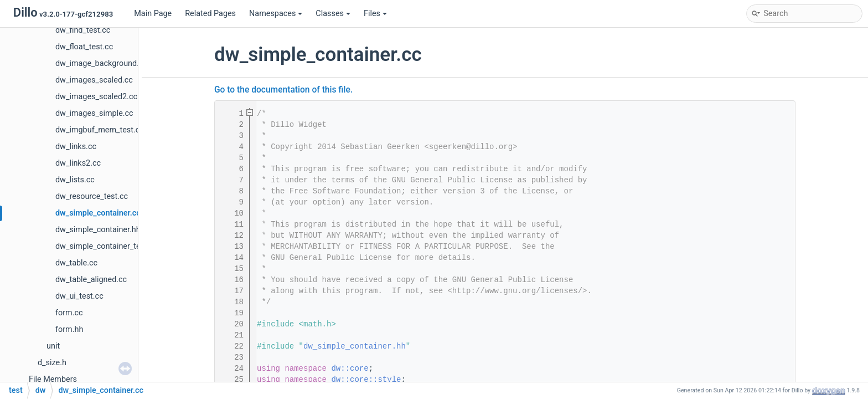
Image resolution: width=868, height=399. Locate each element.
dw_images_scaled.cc (94, 80)
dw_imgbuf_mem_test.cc (100, 130)
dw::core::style (366, 380)
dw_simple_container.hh (98, 230)
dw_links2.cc (78, 163)
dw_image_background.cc (101, 63)
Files (375, 14)
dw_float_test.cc (84, 47)
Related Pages (210, 14)
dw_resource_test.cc (92, 196)
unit (53, 346)
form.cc (69, 313)
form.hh (69, 329)
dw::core (350, 369)
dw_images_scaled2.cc (96, 97)
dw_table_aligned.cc (91, 280)
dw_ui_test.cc (79, 296)
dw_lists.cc (75, 180)
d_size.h (52, 363)
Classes (333, 14)
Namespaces (276, 14)
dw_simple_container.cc (98, 213)
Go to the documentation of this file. (283, 90)
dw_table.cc (76, 263)
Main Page (153, 14)
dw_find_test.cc (83, 30)
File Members (53, 379)
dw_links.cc (76, 147)
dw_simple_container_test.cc (107, 246)
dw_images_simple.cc (94, 113)
